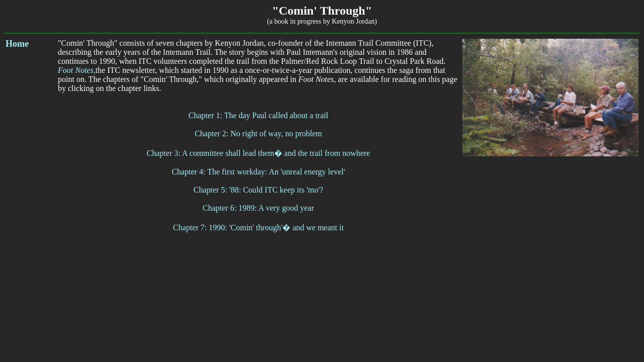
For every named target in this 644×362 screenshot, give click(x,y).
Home (17, 44)
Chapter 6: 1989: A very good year (258, 208)
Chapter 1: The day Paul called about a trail (259, 115)
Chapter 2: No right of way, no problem (258, 133)
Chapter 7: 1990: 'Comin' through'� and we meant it (258, 228)
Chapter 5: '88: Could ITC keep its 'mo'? (259, 190)
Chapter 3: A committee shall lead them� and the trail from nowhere (259, 153)
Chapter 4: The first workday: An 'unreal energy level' (258, 172)
